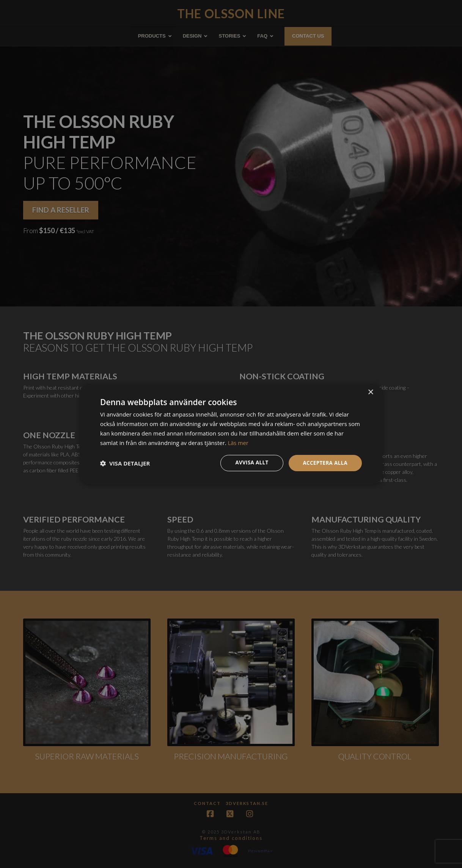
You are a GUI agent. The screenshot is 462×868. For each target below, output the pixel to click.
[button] (125, 463)
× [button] (370, 392)
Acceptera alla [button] (324, 463)
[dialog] (231, 434)
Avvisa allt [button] (249, 463)
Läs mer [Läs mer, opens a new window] (239, 442)
